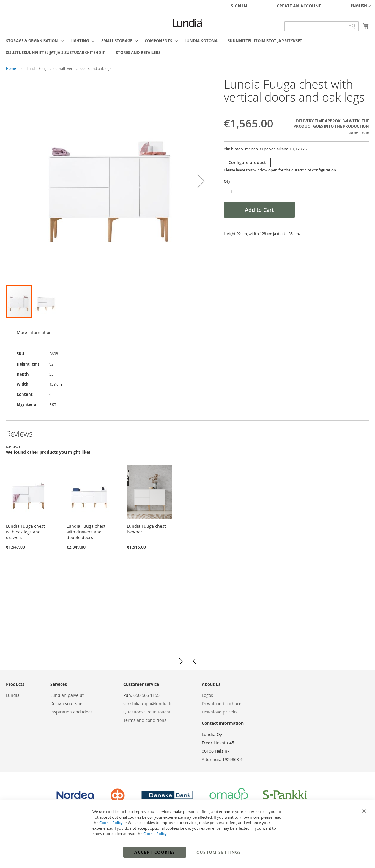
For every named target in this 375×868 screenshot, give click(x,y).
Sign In (239, 6)
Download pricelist (220, 712)
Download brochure (222, 704)
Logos (207, 695)
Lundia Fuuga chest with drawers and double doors (86, 532)
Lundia (13, 695)
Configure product (247, 162)
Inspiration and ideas (71, 712)
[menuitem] (33, 41)
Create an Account (299, 6)
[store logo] (187, 23)
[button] (361, 6)
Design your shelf (68, 704)
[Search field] (322, 26)
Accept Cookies (155, 852)
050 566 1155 (146, 695)
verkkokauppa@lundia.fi (147, 704)
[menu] (187, 47)
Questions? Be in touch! (147, 712)
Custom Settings (219, 852)
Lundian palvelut (67, 695)
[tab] (34, 333)
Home (11, 68)
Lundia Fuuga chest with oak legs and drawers (25, 532)
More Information (34, 332)
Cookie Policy (111, 823)
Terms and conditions (145, 720)
